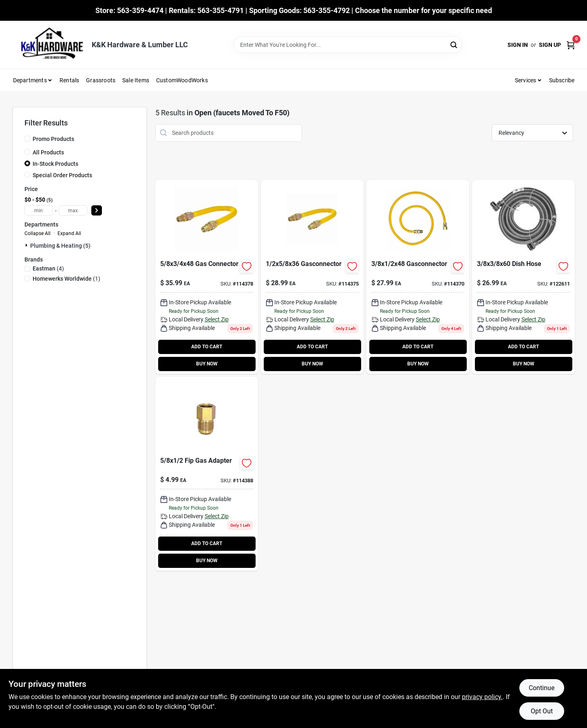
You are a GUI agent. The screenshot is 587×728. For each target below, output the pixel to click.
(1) (66, 279)
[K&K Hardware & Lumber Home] (49, 45)
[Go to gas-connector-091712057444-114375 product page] (312, 277)
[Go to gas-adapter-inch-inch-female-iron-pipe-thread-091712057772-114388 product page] (207, 474)
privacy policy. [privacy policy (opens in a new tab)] (482, 697)
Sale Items (136, 80)
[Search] (454, 44)
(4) (48, 268)
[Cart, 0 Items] (571, 45)
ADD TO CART (207, 347)
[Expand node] (27, 245)
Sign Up (550, 45)
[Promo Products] (27, 139)
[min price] (39, 210)
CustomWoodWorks (182, 80)
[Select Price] (97, 210)
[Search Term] (348, 45)
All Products (48, 152)
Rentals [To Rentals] (69, 80)
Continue (542, 688)
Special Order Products (62, 175)
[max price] (73, 210)
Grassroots (101, 80)
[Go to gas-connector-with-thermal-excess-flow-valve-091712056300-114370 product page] (418, 277)
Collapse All (38, 233)
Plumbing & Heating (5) (60, 246)
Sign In (518, 45)
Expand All (69, 233)
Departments (30, 80)
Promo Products (53, 139)
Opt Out (542, 711)
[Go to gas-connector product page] (207, 277)
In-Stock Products (55, 164)
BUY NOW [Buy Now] (207, 364)
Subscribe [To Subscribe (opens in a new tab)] (562, 80)
